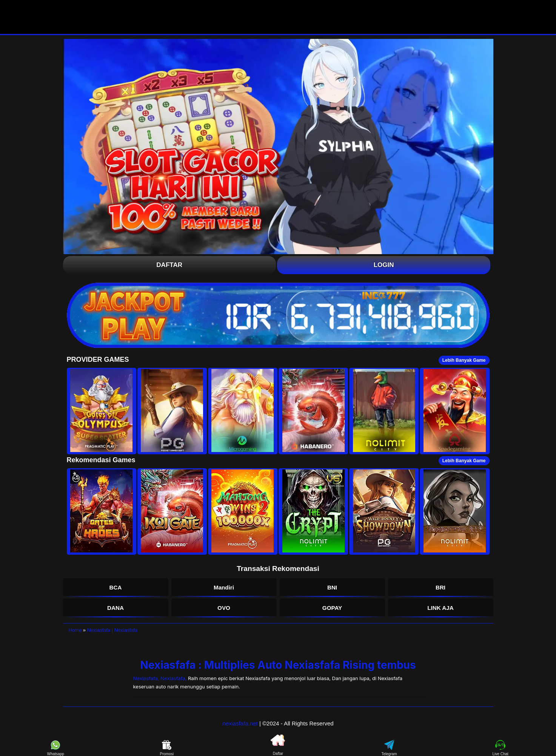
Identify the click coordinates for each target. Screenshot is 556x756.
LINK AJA (440, 608)
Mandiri (224, 587)
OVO (224, 608)
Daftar (169, 265)
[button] (102, 411)
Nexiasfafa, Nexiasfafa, (161, 678)
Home (75, 630)
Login (384, 265)
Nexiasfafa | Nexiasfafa (112, 630)
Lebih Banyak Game (464, 360)
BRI (440, 587)
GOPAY (332, 608)
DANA (116, 608)
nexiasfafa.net (240, 723)
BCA (116, 587)
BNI (332, 587)
